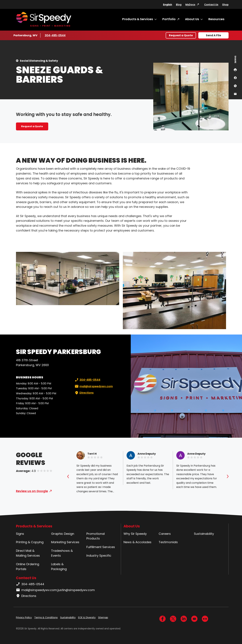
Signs (20, 534)
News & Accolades (137, 542)
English (168, 5)
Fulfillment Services (101, 547)
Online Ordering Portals (28, 567)
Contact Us (211, 5)
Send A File (213, 35)
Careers (165, 534)
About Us (192, 19)
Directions (84, 393)
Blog (179, 5)
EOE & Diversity (87, 617)
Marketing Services (65, 542)
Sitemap (103, 617)
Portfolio (169, 19)
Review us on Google (32, 491)
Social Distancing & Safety (39, 61)
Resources (216, 19)
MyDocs (190, 5)
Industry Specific (99, 556)
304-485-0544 (55, 35)
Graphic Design (63, 534)
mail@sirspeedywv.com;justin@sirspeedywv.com (55, 590)
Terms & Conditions (46, 617)
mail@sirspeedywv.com (93, 386)
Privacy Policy (24, 617)
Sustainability (204, 534)
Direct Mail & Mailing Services (28, 553)
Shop (225, 5)
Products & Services (138, 19)
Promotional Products (96, 536)
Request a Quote (181, 35)
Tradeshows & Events (62, 553)
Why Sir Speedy (135, 534)
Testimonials (168, 542)
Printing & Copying (30, 542)
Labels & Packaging (59, 567)
